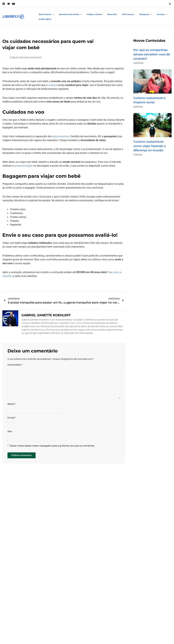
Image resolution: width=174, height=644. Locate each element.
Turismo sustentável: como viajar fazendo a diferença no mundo (150, 146)
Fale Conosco (128, 14)
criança (53, 85)
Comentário (15, 365)
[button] (170, 4)
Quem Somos (46, 15)
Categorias (146, 15)
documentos (61, 136)
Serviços (162, 15)
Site (10, 437)
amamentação (23, 166)
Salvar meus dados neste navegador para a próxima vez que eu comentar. (52, 452)
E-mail (12, 422)
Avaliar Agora (45, 19)
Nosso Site (112, 14)
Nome (12, 407)
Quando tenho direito (70, 15)
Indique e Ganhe (94, 14)
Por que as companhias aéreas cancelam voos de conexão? (152, 54)
